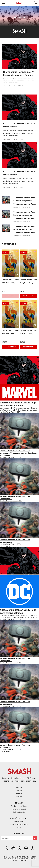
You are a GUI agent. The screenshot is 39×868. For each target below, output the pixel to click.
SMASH (19, 788)
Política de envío (19, 812)
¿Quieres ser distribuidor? (19, 824)
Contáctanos (19, 821)
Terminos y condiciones (19, 806)
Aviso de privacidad (19, 809)
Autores (19, 797)
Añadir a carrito (10, 296)
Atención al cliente (19, 818)
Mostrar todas (5, 546)
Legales (19, 803)
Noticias (19, 794)
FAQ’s (19, 827)
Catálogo (19, 791)
